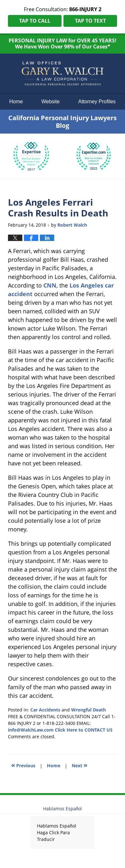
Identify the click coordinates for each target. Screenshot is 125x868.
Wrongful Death (88, 710)
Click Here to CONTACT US (84, 730)
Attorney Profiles (97, 102)
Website (51, 102)
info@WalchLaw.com (31, 730)
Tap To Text (90, 21)
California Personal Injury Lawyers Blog (62, 74)
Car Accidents (45, 710)
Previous (23, 765)
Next (80, 765)
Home (16, 102)
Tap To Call (35, 21)
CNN (50, 285)
